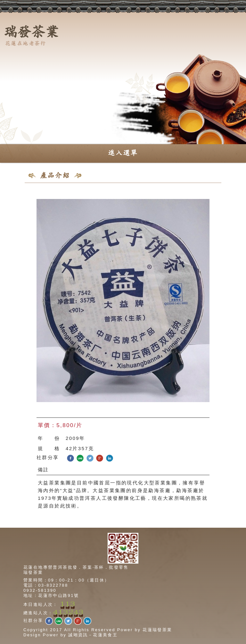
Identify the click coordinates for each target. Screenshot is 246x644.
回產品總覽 (181, 192)
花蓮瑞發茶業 (157, 630)
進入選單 (123, 153)
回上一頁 (211, 192)
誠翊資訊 (78, 635)
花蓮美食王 (105, 635)
